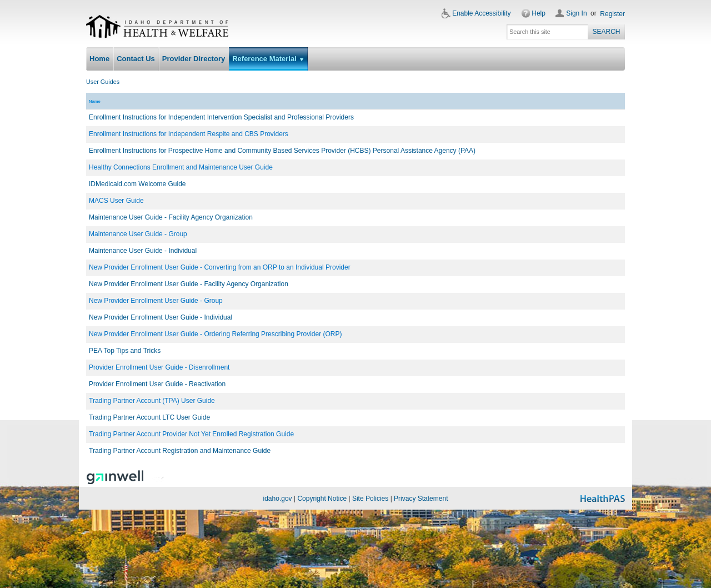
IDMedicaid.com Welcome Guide (137, 184)
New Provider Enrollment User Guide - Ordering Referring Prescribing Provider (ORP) (215, 334)
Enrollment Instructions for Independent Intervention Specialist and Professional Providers (221, 117)
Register (612, 14)
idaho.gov (278, 499)
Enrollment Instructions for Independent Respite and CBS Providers (189, 134)
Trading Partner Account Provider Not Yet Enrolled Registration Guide (191, 434)
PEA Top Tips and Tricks (125, 351)
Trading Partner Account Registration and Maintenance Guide (180, 451)
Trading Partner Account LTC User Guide (149, 417)
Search (606, 32)
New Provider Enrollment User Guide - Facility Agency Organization (189, 284)
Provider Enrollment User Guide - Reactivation (157, 384)
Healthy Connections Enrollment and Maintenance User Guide (181, 167)
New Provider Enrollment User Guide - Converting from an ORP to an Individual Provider (220, 267)
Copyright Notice (322, 499)
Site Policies (370, 499)
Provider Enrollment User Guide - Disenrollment (159, 367)
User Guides (103, 82)
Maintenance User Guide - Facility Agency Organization (171, 217)
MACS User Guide (116, 201)
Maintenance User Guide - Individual (143, 251)
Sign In (576, 13)
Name (95, 101)
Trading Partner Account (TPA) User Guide (152, 401)
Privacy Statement (421, 499)
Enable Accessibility (481, 13)
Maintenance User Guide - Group (138, 234)
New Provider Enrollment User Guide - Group (156, 301)
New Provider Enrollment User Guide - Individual (161, 317)
